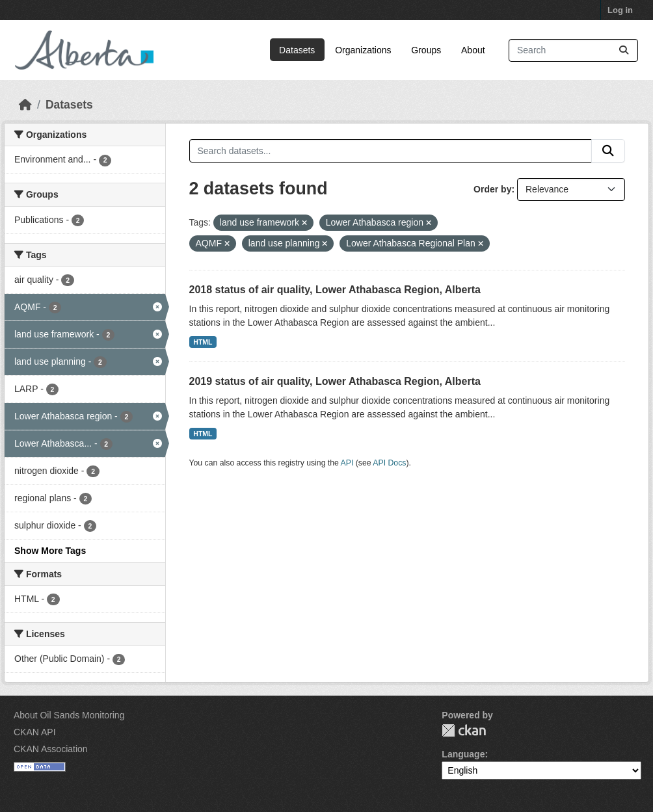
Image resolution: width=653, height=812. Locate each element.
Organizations (363, 50)
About (473, 50)
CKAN (464, 730)
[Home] (25, 105)
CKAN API (35, 732)
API (347, 463)
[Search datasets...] (573, 50)
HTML (203, 342)
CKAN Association (51, 749)
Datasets (297, 50)
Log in (620, 10)
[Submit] (624, 50)
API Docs (389, 463)
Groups (426, 50)
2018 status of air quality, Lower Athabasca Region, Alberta (335, 290)
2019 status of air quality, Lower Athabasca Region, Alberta (335, 381)
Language (463, 754)
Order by (492, 189)
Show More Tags (50, 551)
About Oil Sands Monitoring (69, 715)
